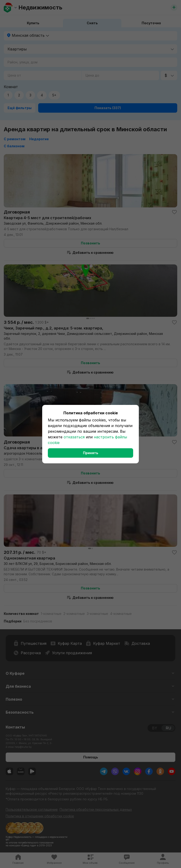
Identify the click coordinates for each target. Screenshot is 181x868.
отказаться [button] (74, 437)
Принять (91, 453)
